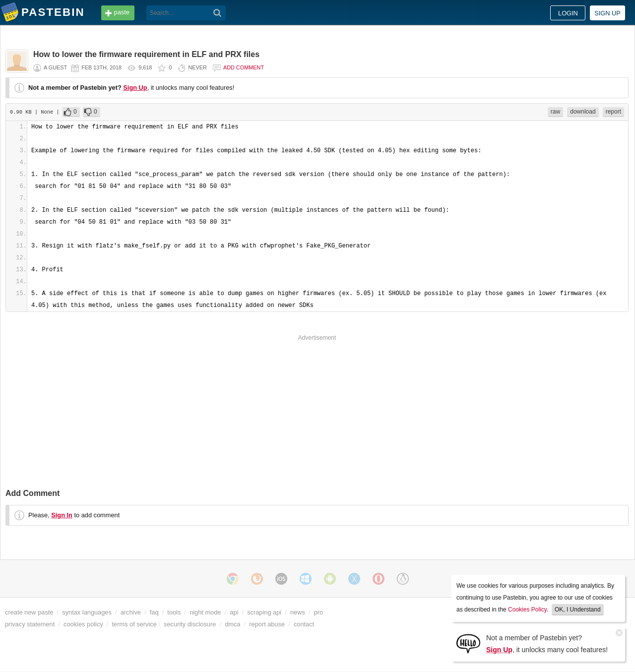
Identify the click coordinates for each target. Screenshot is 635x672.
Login (568, 13)
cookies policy (83, 624)
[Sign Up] (468, 643)
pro (319, 612)
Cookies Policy (527, 610)
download (583, 112)
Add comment (244, 67)
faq (154, 612)
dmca (232, 624)
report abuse (267, 624)
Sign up (607, 13)
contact (304, 624)
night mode (205, 612)
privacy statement (30, 624)
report (613, 112)
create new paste (29, 612)
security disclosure (190, 624)
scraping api (264, 612)
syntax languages (87, 612)
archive (131, 612)
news (298, 612)
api (234, 612)
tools (174, 612)
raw (555, 112)
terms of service (134, 624)
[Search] (218, 13)
